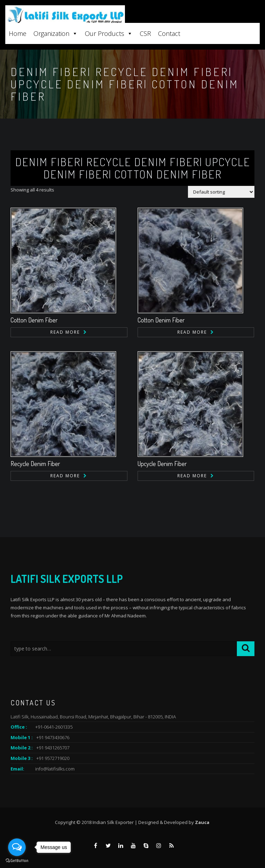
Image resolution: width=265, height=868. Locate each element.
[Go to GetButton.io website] (17, 861)
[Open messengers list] (17, 847)
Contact (169, 33)
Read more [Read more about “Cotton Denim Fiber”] (65, 332)
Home (18, 33)
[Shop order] (221, 192)
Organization (56, 33)
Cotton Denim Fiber (34, 320)
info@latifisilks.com (55, 769)
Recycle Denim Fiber (35, 464)
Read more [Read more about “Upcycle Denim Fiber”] (192, 476)
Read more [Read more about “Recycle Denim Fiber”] (65, 476)
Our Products (109, 33)
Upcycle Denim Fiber (162, 464)
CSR (145, 33)
